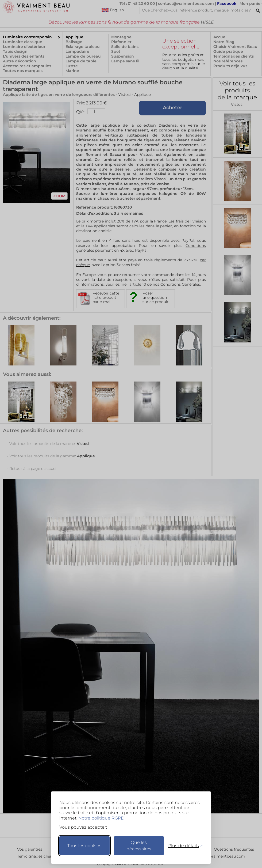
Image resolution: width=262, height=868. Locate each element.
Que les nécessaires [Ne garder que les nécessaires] (139, 846)
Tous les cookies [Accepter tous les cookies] (84, 846)
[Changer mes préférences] (183, 846)
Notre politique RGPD (101, 818)
